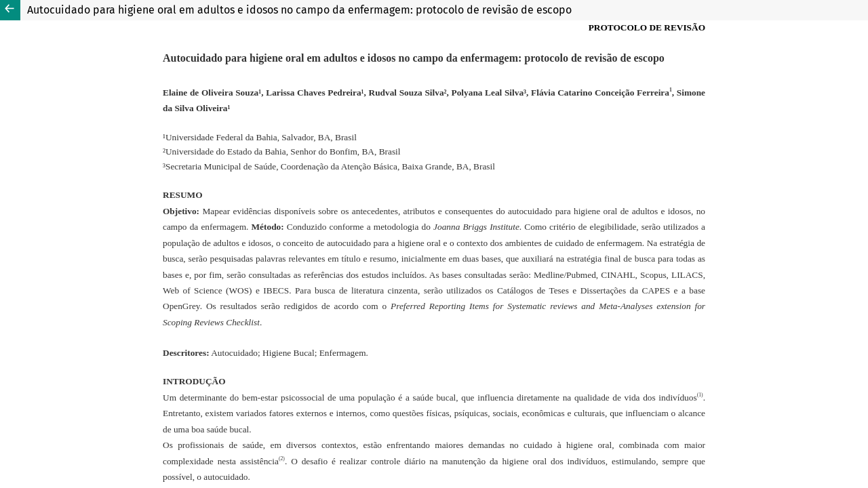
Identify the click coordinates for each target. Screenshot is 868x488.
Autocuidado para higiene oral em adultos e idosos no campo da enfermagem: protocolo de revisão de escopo (299, 10)
